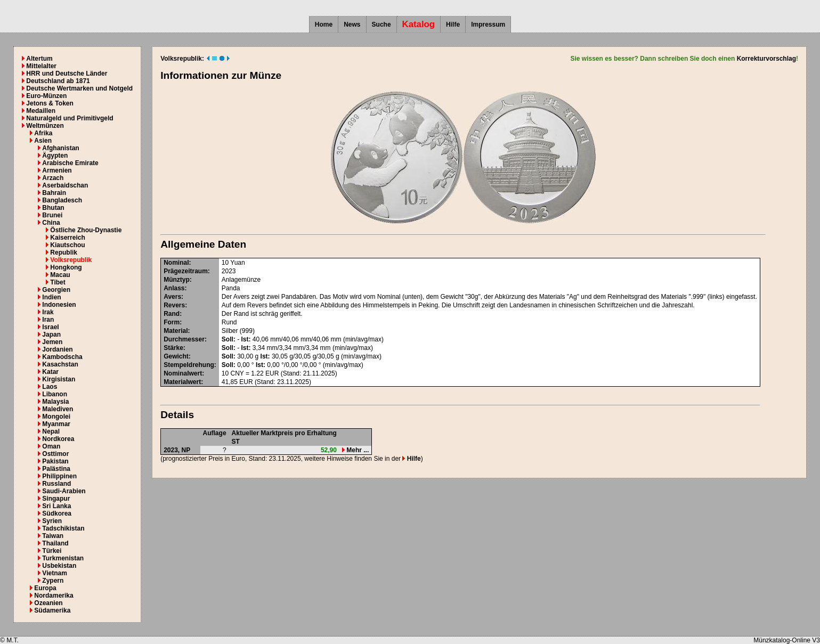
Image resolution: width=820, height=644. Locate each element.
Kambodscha (62, 357)
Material (176, 331)
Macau (60, 275)
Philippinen (59, 476)
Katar (50, 372)
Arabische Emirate (70, 163)
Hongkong (66, 267)
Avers (172, 297)
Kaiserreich (67, 238)
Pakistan (55, 461)
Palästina (56, 469)
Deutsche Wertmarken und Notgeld (79, 88)
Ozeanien (48, 603)
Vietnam (54, 573)
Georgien (56, 290)
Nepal (51, 431)
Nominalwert (183, 373)
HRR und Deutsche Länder (67, 74)
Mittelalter (41, 66)
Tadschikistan (63, 528)
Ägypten (55, 156)
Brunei (52, 215)
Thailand (55, 543)
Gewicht (176, 356)
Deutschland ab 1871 (58, 81)
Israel (50, 327)
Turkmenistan (63, 558)
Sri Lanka (56, 506)
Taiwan (53, 536)
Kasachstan (60, 364)
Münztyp (177, 280)
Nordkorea (58, 439)
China (51, 223)
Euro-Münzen (46, 96)
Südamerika (52, 610)
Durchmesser (184, 339)
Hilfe (453, 25)
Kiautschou (67, 245)
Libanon (55, 394)
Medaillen (41, 111)
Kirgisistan (59, 379)
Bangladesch (62, 200)
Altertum (39, 59)
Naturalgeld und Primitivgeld (70, 118)
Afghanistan (60, 148)
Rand (172, 314)
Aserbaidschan (65, 185)
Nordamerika (54, 596)
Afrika (43, 133)
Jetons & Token (50, 103)
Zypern (53, 581)
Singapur (56, 499)
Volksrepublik (71, 260)
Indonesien (59, 305)
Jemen (52, 342)
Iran (48, 320)
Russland (56, 484)
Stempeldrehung (189, 365)
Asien (43, 141)
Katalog (419, 24)
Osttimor (55, 454)
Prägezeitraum (186, 271)
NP (186, 450)
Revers (174, 305)
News (352, 25)
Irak (48, 312)
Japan (51, 335)
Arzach (53, 178)
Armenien (57, 170)
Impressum (488, 25)
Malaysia (55, 402)
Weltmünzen (45, 126)
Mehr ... (355, 450)
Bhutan (53, 208)
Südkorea (57, 513)
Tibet (58, 282)
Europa (45, 588)
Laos (50, 387)
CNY (237, 373)
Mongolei (56, 417)
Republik (64, 252)
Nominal (176, 263)
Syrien (52, 521)
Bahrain (54, 193)
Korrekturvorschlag (766, 59)
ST (236, 442)
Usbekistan (59, 566)
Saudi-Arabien (64, 491)
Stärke (173, 348)
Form (172, 322)
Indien (51, 297)
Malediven (58, 409)
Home (324, 25)
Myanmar (56, 424)
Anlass (174, 288)
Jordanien (57, 349)
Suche (381, 25)
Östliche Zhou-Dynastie (86, 230)
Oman (51, 446)
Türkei (52, 551)
